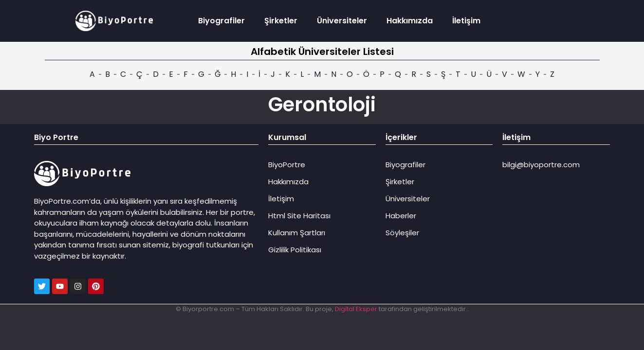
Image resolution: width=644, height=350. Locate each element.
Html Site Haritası (299, 216)
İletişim (466, 21)
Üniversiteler (342, 21)
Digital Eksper (356, 309)
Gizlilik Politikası (295, 250)
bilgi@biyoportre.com (541, 165)
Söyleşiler (402, 233)
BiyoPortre (287, 165)
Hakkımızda (410, 21)
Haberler (401, 216)
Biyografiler (221, 21)
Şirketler (281, 21)
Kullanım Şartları (297, 233)
